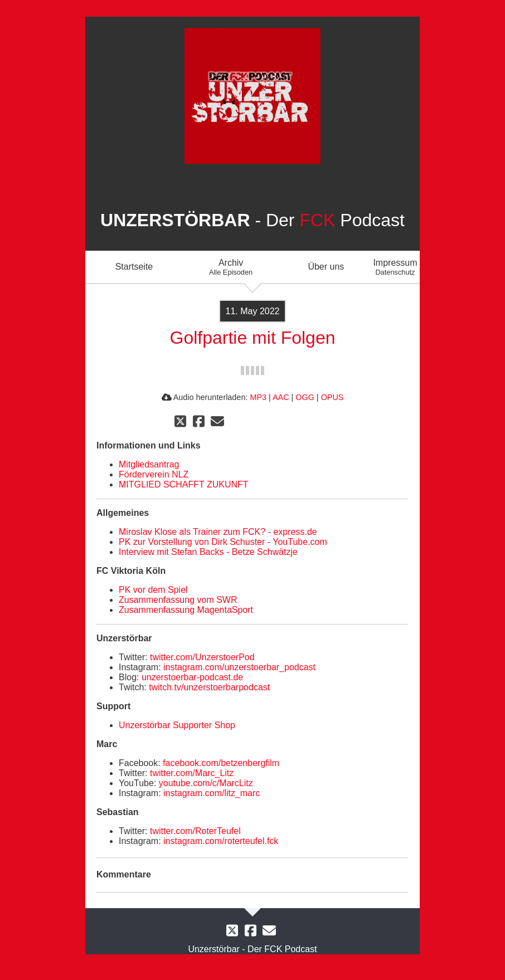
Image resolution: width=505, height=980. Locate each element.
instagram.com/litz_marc (212, 793)
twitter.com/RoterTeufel (195, 831)
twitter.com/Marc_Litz (192, 773)
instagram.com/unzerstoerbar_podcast (239, 667)
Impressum (395, 267)
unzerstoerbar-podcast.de (192, 677)
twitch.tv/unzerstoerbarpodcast (209, 687)
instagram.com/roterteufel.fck (221, 841)
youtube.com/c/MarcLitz (206, 783)
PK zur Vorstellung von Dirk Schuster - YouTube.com (223, 542)
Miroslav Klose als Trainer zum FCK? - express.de (218, 532)
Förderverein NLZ (154, 474)
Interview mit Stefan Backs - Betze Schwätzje (208, 552)
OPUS (332, 397)
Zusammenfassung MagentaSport (186, 610)
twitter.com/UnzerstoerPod (202, 657)
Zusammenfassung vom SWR (178, 600)
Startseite (134, 267)
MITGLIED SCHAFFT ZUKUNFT (184, 484)
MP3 (258, 397)
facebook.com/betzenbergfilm (221, 763)
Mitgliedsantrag (149, 464)
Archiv (231, 267)
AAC (281, 397)
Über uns (326, 267)
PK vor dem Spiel (153, 590)
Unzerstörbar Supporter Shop (177, 725)
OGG (305, 397)
